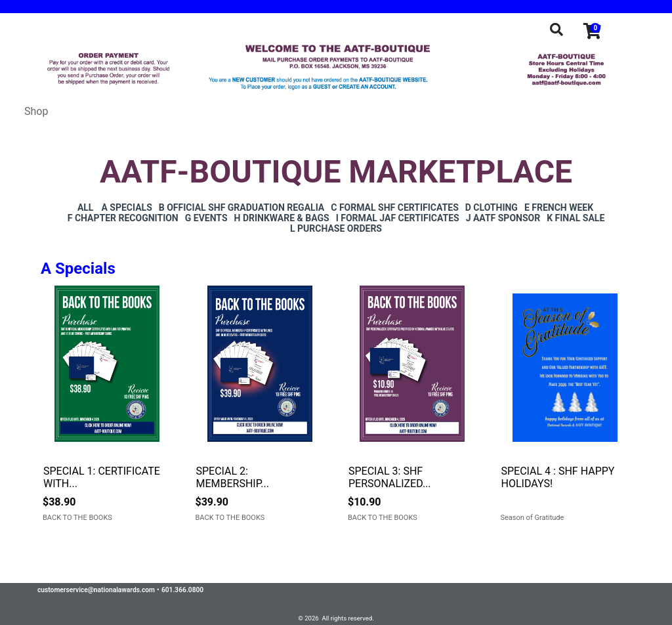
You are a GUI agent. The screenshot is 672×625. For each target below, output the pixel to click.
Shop (36, 111)
